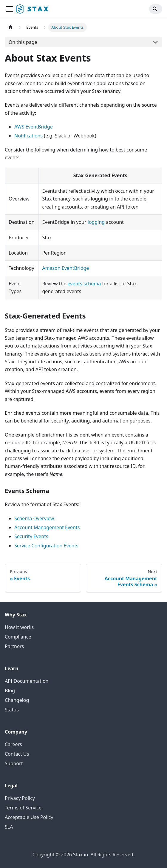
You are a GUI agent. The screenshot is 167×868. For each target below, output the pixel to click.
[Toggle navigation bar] (9, 9)
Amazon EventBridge (65, 268)
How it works (19, 627)
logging (96, 222)
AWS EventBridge (34, 127)
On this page (23, 42)
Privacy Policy (20, 798)
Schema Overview (34, 518)
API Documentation (27, 681)
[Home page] (10, 27)
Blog (10, 691)
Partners (14, 646)
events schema (84, 284)
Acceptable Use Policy (29, 817)
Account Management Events (47, 527)
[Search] (156, 9)
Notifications (28, 136)
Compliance (18, 637)
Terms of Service (23, 808)
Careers (13, 744)
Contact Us (17, 754)
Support (14, 763)
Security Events (31, 536)
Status (12, 710)
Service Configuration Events (46, 546)
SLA (9, 827)
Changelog (17, 700)
